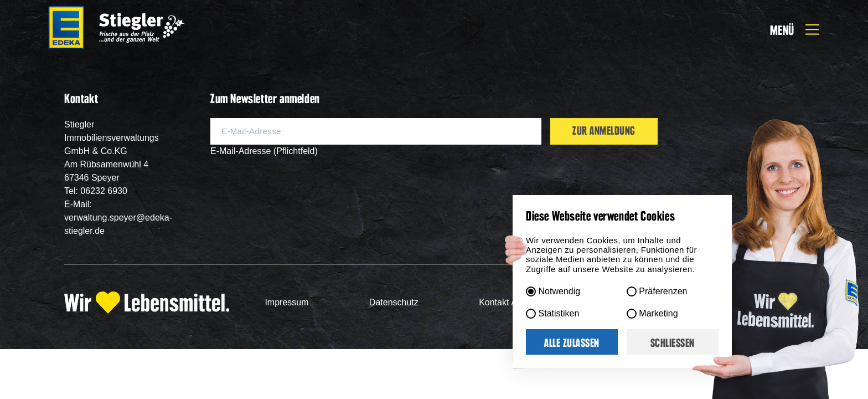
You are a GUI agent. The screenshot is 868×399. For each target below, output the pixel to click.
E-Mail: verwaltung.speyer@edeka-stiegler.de (118, 218)
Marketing (658, 313)
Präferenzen (663, 291)
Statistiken (559, 313)
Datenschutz (394, 302)
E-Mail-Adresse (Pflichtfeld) (264, 151)
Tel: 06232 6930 (96, 191)
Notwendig (560, 291)
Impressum (286, 302)
